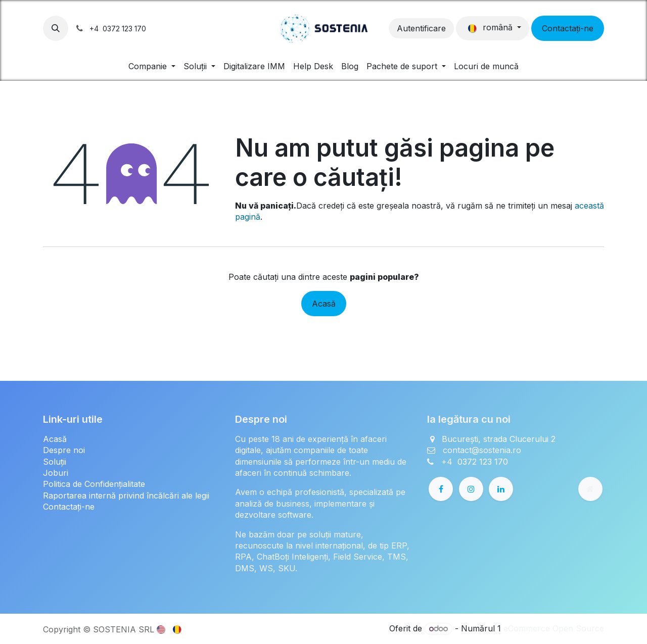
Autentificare (421, 28)
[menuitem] (152, 66)
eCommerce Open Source (554, 628)
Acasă (324, 304)
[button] (56, 28)
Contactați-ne (568, 28)
